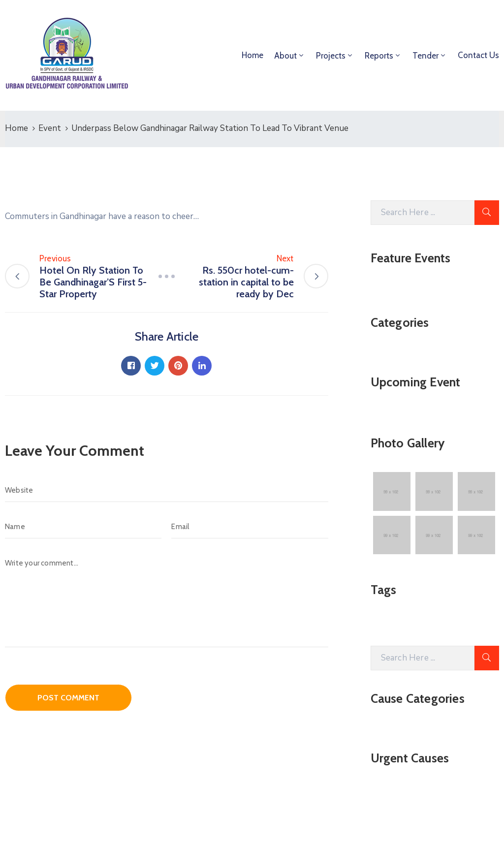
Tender (425, 56)
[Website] (167, 490)
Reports (379, 56)
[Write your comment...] (167, 599)
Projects (331, 56)
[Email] (250, 527)
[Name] (83, 527)
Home (252, 55)
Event (50, 128)
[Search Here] (423, 213)
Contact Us (478, 55)
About (285, 56)
